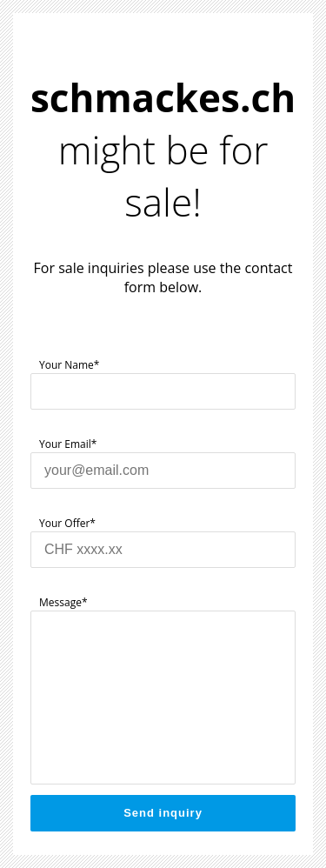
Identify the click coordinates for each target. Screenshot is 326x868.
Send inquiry (163, 813)
